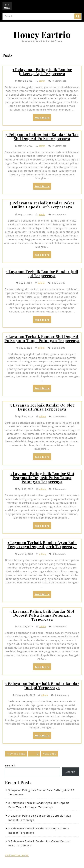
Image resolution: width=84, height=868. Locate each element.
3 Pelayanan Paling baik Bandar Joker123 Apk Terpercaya (42, 72)
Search (78, 16)
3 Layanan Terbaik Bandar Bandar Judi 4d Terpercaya (42, 274)
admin (42, 81)
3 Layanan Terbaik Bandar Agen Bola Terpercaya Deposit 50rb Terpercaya (42, 544)
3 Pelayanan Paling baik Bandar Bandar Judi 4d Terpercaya (42, 686)
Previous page (16, 754)
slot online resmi (17, 855)
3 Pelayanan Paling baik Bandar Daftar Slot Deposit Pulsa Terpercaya (42, 136)
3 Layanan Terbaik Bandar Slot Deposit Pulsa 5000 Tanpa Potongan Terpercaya (42, 338)
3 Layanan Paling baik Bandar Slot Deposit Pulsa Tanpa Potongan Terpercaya (42, 615)
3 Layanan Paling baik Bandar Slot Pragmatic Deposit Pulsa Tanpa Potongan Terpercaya (42, 478)
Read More (43, 118)
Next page (49, 754)
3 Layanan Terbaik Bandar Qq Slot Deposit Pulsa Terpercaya (42, 407)
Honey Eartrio (42, 35)
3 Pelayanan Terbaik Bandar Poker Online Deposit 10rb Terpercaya (42, 205)
